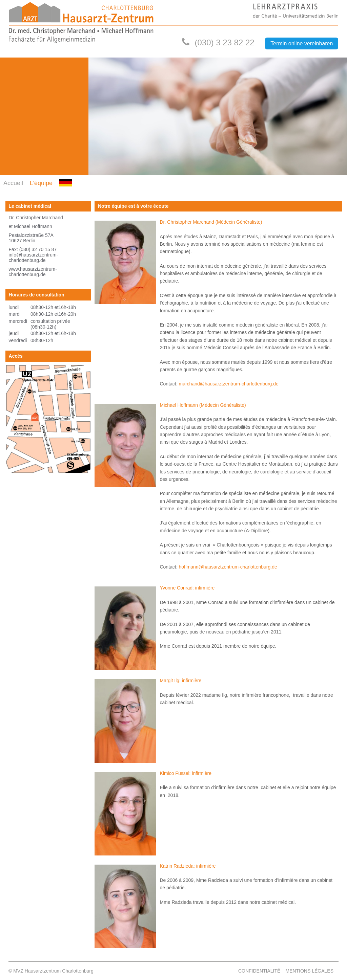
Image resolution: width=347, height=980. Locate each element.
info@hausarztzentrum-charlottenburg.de (34, 258)
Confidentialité (259, 971)
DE (63, 190)
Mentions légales (309, 971)
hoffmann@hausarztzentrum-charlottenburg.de (228, 567)
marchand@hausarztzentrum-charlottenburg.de (229, 384)
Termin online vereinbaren (302, 43)
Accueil (13, 183)
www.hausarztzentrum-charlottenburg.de (33, 272)
